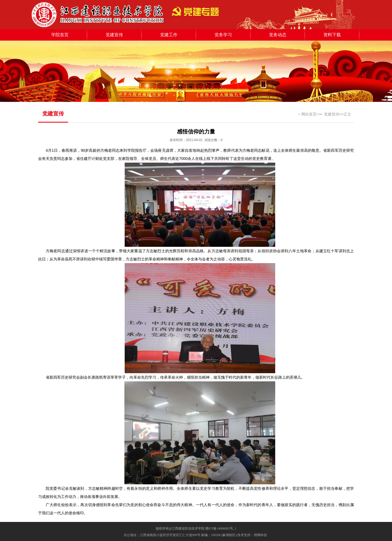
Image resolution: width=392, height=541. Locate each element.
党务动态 (278, 35)
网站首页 (309, 114)
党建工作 (169, 35)
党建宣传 (114, 35)
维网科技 (261, 535)
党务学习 (223, 35)
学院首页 (60, 35)
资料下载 (332, 35)
